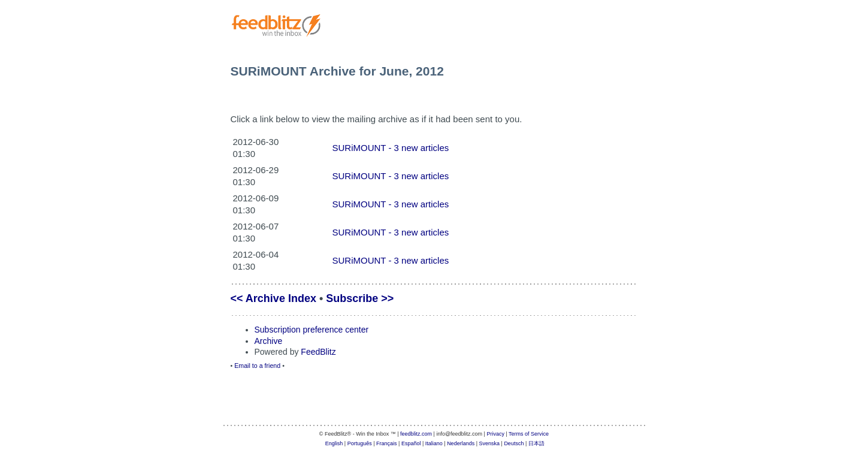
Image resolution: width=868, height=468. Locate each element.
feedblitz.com (416, 434)
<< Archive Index (273, 298)
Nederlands (461, 443)
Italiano (434, 443)
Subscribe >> (360, 298)
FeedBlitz (318, 352)
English (334, 443)
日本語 (536, 443)
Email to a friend (257, 366)
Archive (269, 341)
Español (411, 443)
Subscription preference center (312, 330)
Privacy (495, 434)
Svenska (490, 443)
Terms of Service (529, 434)
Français (387, 443)
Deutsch (514, 443)
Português (360, 443)
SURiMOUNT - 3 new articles (391, 148)
